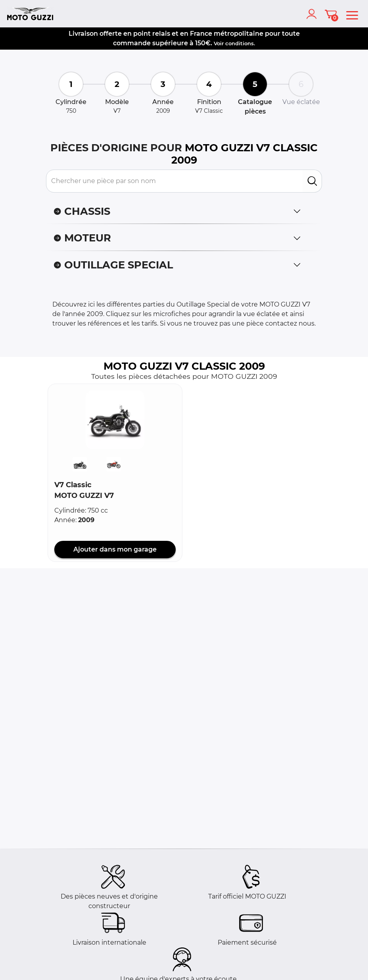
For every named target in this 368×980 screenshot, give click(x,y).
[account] (313, 14)
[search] (312, 181)
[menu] (352, 14)
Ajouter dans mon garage (115, 549)
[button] (115, 420)
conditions (240, 43)
